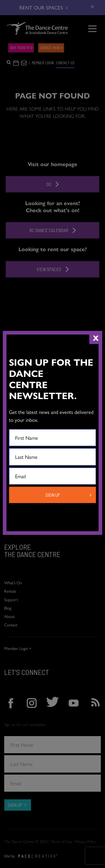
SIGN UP (53, 495)
